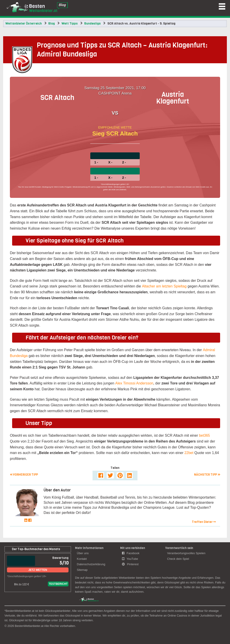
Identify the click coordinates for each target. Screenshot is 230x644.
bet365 (205, 435)
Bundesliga (92, 24)
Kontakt (82, 559)
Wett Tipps (70, 24)
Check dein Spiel (178, 559)
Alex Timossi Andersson (134, 383)
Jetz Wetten (38, 570)
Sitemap (82, 570)
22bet (189, 453)
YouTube (130, 559)
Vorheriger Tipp (24, 475)
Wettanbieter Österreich (24, 24)
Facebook (131, 553)
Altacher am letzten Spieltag (164, 286)
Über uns (83, 553)
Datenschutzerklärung (91, 564)
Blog (52, 24)
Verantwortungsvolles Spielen (186, 553)
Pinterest (130, 564)
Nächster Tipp (207, 475)
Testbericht (58, 584)
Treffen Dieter (204, 522)
